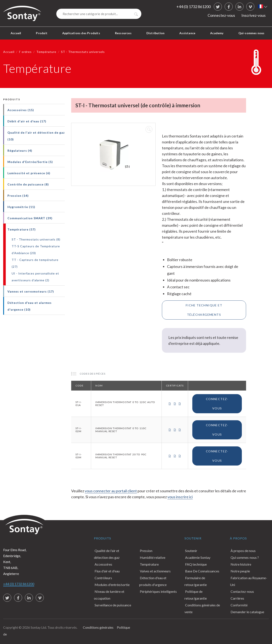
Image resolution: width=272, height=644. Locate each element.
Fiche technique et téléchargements (204, 310)
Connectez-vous (221, 15)
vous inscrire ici (180, 497)
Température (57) (22, 229)
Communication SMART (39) (30, 218)
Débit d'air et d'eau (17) (27, 121)
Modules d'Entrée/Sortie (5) (30, 162)
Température (46, 52)
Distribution (155, 33)
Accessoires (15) (21, 110)
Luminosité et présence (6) (29, 173)
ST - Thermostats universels (83, 52)
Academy (217, 33)
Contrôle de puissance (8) (28, 184)
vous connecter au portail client (111, 491)
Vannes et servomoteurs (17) (31, 291)
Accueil (16, 33)
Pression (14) (18, 196)
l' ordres (25, 52)
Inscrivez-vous (254, 15)
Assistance (187, 33)
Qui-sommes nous (251, 33)
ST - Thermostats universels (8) (36, 239)
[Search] (99, 14)
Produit (42, 33)
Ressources (123, 33)
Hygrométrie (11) (21, 207)
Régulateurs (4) (20, 151)
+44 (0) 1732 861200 (193, 7)
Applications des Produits (81, 33)
